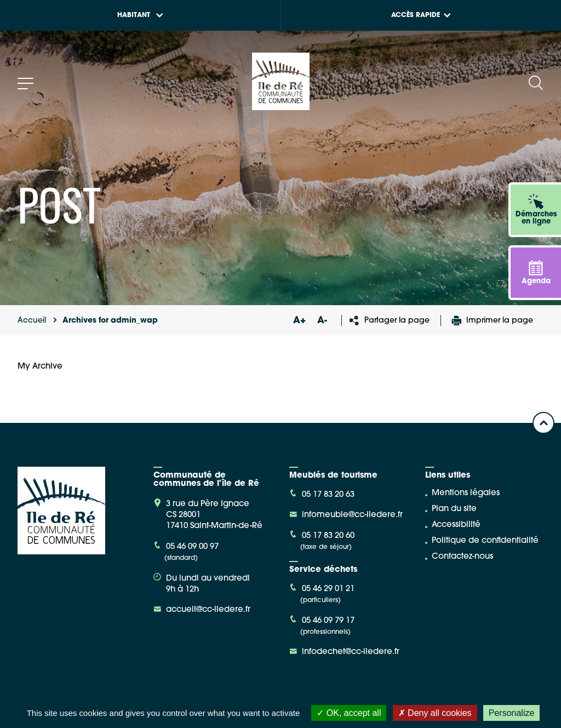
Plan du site (454, 509)
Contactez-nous (462, 557)
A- (322, 321)
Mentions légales (466, 493)
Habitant (140, 15)
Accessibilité (456, 525)
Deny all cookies (435, 713)
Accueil (32, 321)
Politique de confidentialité (485, 541)
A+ (299, 321)
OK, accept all (349, 713)
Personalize (512, 713)
